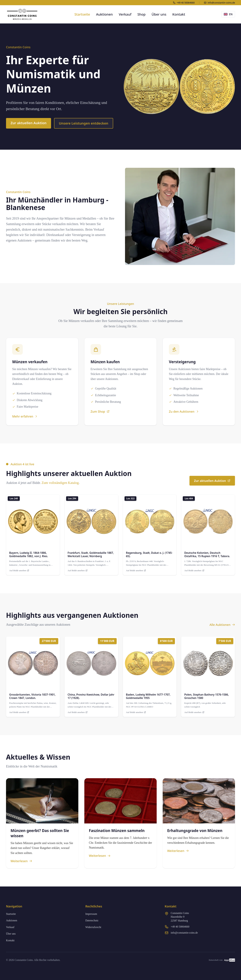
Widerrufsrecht (93, 927)
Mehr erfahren (25, 416)
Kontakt (179, 14)
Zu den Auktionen (184, 411)
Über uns (159, 14)
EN (228, 14)
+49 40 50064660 (180, 927)
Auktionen (104, 14)
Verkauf (125, 14)
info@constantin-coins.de (184, 933)
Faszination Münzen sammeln (117, 831)
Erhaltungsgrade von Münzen (195, 831)
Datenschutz (92, 920)
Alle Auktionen (222, 625)
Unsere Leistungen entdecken (84, 123)
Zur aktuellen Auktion (29, 123)
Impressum (91, 914)
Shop (142, 14)
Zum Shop (100, 411)
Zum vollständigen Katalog (60, 483)
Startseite (82, 14)
